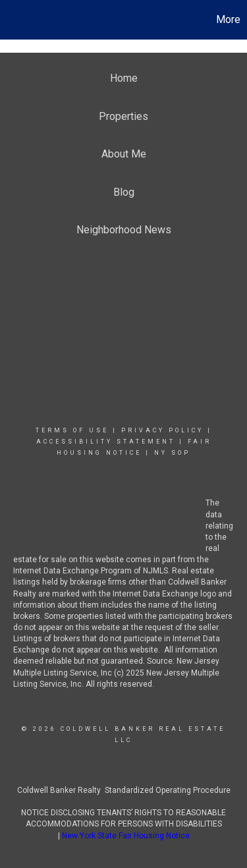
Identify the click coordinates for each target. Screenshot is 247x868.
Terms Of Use (72, 430)
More (228, 19)
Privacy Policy (162, 430)
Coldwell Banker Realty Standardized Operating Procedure (124, 790)
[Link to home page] (12, 20)
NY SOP (172, 453)
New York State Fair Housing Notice (126, 836)
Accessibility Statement (106, 442)
